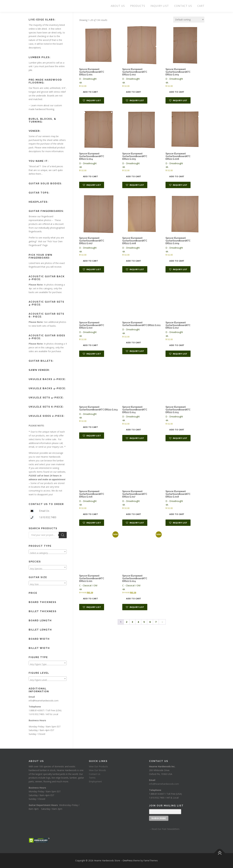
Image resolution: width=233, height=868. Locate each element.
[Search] (63, 535)
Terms (92, 778)
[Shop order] (189, 20)
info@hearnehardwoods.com (44, 701)
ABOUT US (118, 6)
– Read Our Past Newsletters (164, 829)
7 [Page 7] (156, 622)
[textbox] (48, 553)
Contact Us (95, 774)
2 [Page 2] (127, 622)
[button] (92, 100)
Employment (95, 781)
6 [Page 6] (150, 622)
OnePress (128, 860)
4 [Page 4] (138, 622)
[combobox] (48, 552)
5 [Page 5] (144, 622)
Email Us (44, 511)
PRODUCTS (138, 6)
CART (201, 6)
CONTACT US (183, 6)
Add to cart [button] (91, 92)
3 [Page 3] (132, 622)
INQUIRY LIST (160, 6)
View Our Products (98, 766)
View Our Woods (97, 770)
